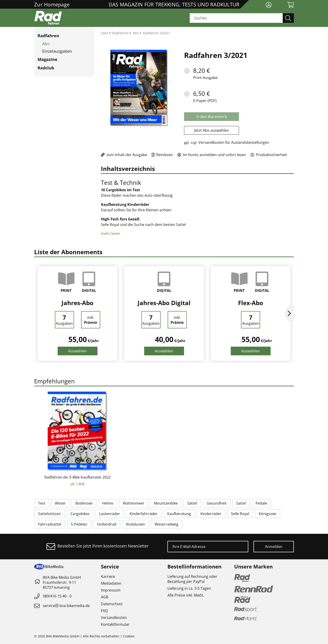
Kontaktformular (115, 624)
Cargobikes (80, 514)
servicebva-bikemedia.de (66, 606)
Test (42, 503)
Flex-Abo (251, 303)
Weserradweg (167, 524)
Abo (46, 44)
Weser (60, 503)
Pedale (261, 503)
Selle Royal (240, 514)
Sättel (192, 503)
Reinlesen (162, 155)
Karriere (108, 576)
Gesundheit (217, 503)
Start (105, 33)
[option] (77, 313)
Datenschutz (112, 604)
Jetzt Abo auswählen (212, 130)
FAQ (104, 611)
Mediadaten (111, 583)
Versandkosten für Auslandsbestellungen (234, 142)
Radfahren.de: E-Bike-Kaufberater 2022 (78, 477)
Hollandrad (107, 524)
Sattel (241, 503)
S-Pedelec (79, 524)
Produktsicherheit (269, 155)
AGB (105, 597)
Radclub (46, 68)
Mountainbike (166, 503)
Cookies (129, 636)
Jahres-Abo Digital (164, 303)
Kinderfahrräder (144, 514)
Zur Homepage (52, 4)
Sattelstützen (49, 514)
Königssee (268, 514)
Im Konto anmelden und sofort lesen (212, 155)
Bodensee (84, 503)
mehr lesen (111, 233)
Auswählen (77, 351)
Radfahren (48, 36)
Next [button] (289, 314)
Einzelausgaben (57, 51)
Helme (108, 503)
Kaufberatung (179, 514)
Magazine (47, 59)
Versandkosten (114, 618)
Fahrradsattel (50, 524)
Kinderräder (211, 514)
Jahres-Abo (77, 303)
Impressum (111, 590)
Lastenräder (110, 514)
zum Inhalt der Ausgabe (124, 155)
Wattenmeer (134, 503)
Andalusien (136, 524)
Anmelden (274, 547)
